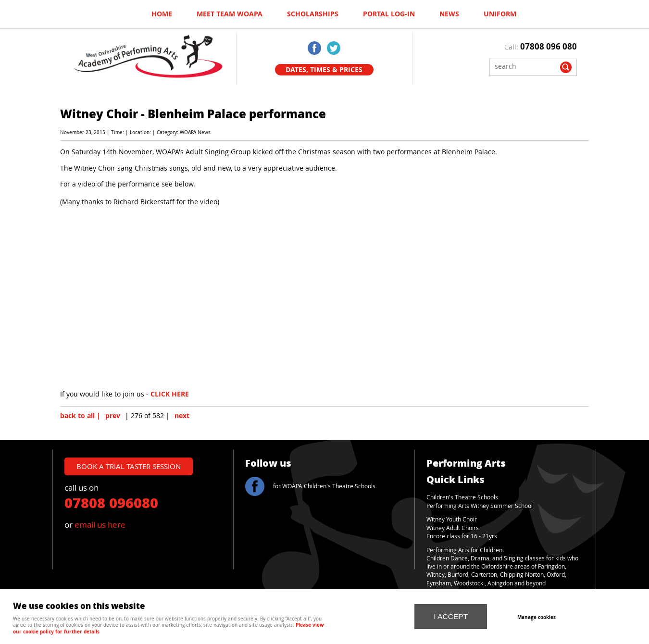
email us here (100, 525)
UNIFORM (500, 14)
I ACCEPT (451, 616)
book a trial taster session (129, 466)
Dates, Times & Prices (324, 70)
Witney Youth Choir (452, 519)
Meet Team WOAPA (230, 14)
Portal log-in (389, 14)
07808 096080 (111, 502)
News (449, 14)
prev (113, 416)
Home (162, 14)
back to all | (80, 416)
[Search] (526, 66)
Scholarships (313, 14)
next (182, 416)
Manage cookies (537, 617)
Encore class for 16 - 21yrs (462, 536)
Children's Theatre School (461, 497)
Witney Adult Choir (451, 528)
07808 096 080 (549, 46)
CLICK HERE (170, 394)
